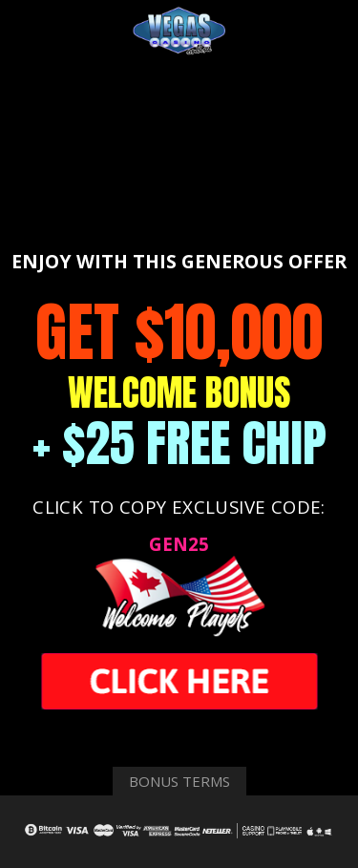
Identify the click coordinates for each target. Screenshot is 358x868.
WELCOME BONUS (179, 392)
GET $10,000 (179, 332)
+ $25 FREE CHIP (179, 443)
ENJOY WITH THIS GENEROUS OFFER (179, 261)
